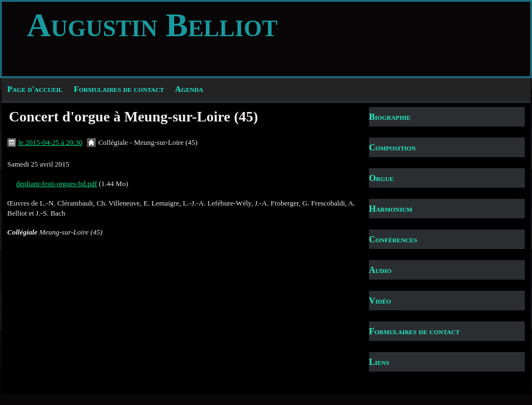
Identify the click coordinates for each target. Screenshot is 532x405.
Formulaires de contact (119, 89)
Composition (392, 147)
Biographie (390, 117)
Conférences (393, 239)
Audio (380, 270)
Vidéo (380, 301)
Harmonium (391, 209)
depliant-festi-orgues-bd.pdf (56, 184)
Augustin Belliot (152, 25)
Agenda (189, 89)
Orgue (381, 178)
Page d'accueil (35, 89)
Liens (379, 362)
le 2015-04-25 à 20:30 (50, 142)
